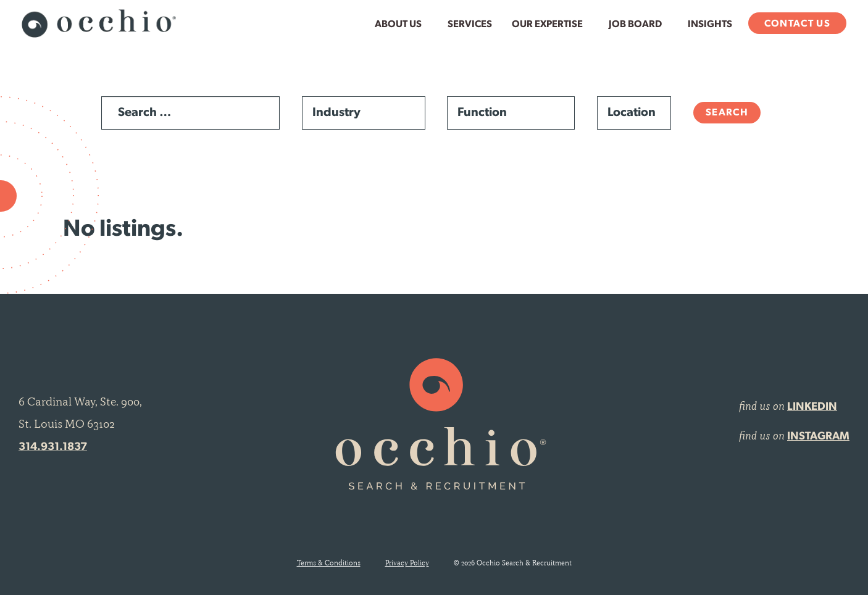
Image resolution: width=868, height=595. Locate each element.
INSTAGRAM (818, 437)
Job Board (635, 25)
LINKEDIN (812, 407)
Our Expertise (547, 25)
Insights (710, 25)
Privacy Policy (407, 563)
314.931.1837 (53, 447)
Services (470, 25)
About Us (398, 25)
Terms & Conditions (329, 563)
